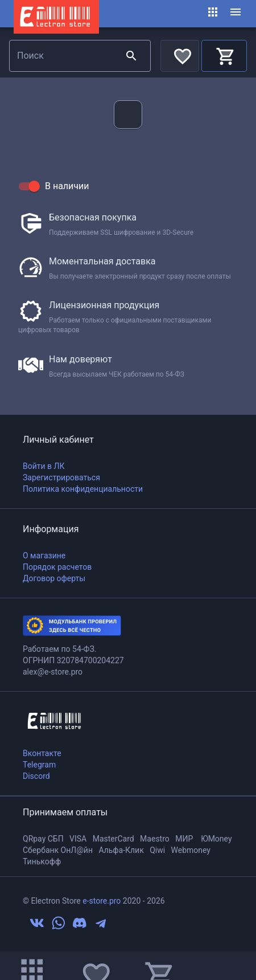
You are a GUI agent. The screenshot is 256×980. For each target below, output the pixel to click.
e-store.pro (102, 901)
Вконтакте (42, 753)
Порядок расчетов (57, 567)
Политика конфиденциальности (83, 489)
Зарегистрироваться (61, 477)
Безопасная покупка (93, 217)
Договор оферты (54, 578)
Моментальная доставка (102, 261)
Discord (36, 776)
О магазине (44, 556)
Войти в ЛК (44, 466)
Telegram (39, 765)
